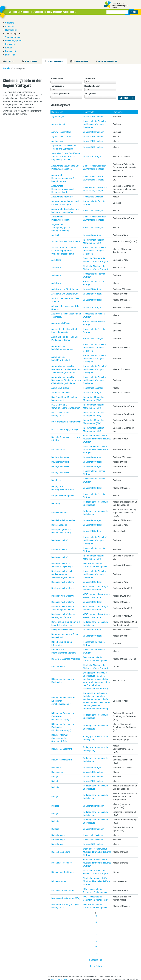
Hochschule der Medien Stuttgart (94, 276)
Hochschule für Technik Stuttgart (94, 163)
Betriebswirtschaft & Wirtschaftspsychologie (62, 525)
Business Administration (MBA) (66, 859)
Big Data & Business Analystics (66, 619)
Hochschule (88, 72)
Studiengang (57, 72)
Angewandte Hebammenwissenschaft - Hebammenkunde (63, 149)
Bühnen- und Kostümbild (63, 832)
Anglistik (55, 196)
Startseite (6, 28)
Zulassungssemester (60, 54)
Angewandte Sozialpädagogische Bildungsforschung (61, 188)
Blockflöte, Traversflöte (62, 823)
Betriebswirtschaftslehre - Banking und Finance (63, 576)
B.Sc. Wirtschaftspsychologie (65, 390)
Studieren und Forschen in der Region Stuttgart (43, 12)
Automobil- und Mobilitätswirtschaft (61, 319)
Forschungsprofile (108, 22)
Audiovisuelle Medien (61, 283)
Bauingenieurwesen (60, 418)
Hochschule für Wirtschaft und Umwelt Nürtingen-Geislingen (95, 85)
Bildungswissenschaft (62, 720)
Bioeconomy (57, 732)
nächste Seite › (96, 920)
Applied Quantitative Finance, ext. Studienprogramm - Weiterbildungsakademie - (65, 211)
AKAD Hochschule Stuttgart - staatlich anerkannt (96, 548)
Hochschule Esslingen (93, 157)
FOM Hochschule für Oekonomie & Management (96, 525)
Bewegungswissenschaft (63, 590)
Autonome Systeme (60, 353)
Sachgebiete (90, 54)
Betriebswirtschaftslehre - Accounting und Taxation (63, 568)
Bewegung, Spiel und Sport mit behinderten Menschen (66, 584)
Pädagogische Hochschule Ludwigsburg (95, 464)
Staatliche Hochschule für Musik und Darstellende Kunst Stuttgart (97, 399)
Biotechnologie (58, 795)
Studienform (90, 39)
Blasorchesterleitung (61, 812)
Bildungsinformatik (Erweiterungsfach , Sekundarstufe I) (60, 698)
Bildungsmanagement (62, 709)
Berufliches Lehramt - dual (63, 481)
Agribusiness (57, 101)
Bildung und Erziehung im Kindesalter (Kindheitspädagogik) (63, 661)
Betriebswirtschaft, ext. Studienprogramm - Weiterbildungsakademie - (63, 535)
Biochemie (56, 728)
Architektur (56, 220)
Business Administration (63, 851)
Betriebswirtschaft (60, 501)
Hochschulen (31, 22)
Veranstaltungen (80, 22)
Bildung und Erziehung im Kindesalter (63, 641)
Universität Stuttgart (92, 117)
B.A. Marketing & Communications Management (66, 367)
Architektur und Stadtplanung (65, 250)
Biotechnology (58, 805)
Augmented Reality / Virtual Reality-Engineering (64, 291)
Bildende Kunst (58, 627)
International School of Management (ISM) (94, 202)
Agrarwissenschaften (61, 92)
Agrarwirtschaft (59, 85)
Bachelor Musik (59, 410)
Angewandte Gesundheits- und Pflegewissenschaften (65, 128)
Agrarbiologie (58, 77)
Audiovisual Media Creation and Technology (66, 276)
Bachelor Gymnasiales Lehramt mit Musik (66, 399)
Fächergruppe (57, 46)
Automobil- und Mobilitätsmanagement (62, 308)
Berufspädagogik (59, 485)
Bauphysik (56, 441)
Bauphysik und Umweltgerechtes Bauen (63, 448)
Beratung (56, 464)
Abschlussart (57, 39)
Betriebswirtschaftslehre (63, 542)
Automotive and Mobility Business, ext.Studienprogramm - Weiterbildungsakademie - (66, 341)
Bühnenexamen (59, 842)
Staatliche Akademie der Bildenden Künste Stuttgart (95, 220)
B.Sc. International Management (66, 382)
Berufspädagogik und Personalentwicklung (61, 491)
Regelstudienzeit (92, 46)
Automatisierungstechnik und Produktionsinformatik (65, 299)
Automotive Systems (61, 348)
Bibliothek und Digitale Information (62, 604)
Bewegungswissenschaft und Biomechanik (65, 596)
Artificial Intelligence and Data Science (65, 260)
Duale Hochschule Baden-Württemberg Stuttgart (95, 128)
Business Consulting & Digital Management (65, 866)
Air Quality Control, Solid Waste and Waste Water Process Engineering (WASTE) (66, 117)
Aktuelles (10, 22)
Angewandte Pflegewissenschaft (60, 179)
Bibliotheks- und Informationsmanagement (64, 612)
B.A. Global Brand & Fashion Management (64, 359)
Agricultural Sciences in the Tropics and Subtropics (64, 108)
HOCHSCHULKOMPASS (59, 940)
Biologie (55, 737)
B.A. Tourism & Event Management (61, 374)
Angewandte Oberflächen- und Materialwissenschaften (65, 171)
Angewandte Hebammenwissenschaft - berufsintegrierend (63, 138)
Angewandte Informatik (62, 157)
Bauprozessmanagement (63, 456)
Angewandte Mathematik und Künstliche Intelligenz (65, 163)
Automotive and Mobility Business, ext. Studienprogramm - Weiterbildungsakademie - (66, 330)
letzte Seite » (96, 926)
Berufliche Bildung (60, 473)
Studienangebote (55, 22)
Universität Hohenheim (94, 77)
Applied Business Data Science (66, 202)
